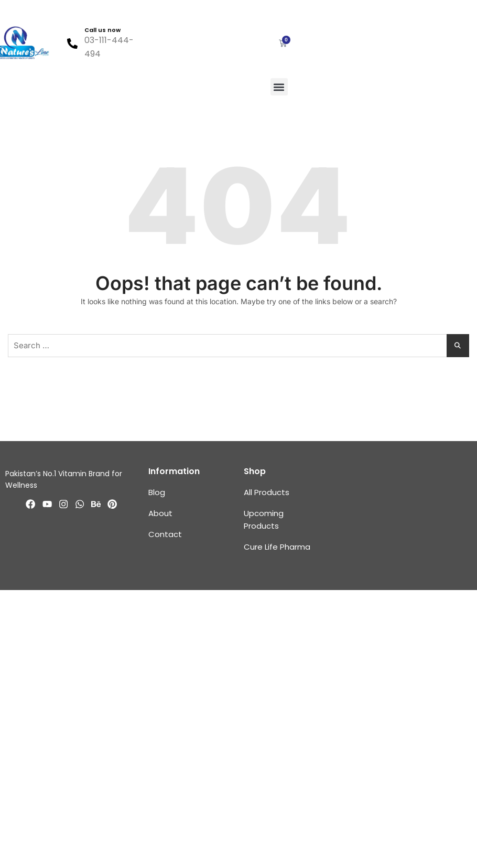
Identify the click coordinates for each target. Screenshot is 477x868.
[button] (279, 87)
